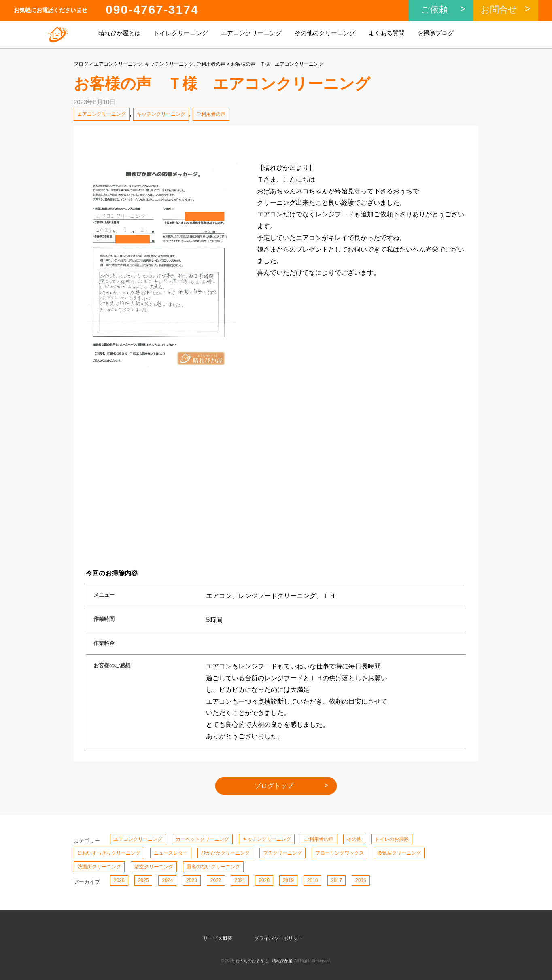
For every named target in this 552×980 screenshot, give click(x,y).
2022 (216, 880)
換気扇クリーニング (399, 853)
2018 (313, 880)
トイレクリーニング (181, 33)
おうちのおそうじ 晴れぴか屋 (264, 961)
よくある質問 (386, 33)
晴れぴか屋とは (120, 33)
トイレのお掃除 (392, 839)
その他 (354, 839)
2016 (361, 880)
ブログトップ (274, 786)
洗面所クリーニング (99, 867)
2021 (240, 880)
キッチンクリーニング (169, 64)
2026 (119, 880)
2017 (337, 880)
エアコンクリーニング (251, 33)
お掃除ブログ (435, 33)
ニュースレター (171, 853)
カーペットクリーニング (202, 839)
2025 (143, 880)
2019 (288, 880)
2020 (264, 880)
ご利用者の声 (211, 64)
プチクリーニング (282, 853)
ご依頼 (434, 10)
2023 (192, 880)
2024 (167, 880)
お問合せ (499, 10)
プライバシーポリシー (278, 938)
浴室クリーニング (154, 867)
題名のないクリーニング (213, 867)
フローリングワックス (340, 853)
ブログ (81, 64)
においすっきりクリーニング (109, 853)
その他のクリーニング (325, 33)
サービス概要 (218, 938)
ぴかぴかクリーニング (225, 853)
